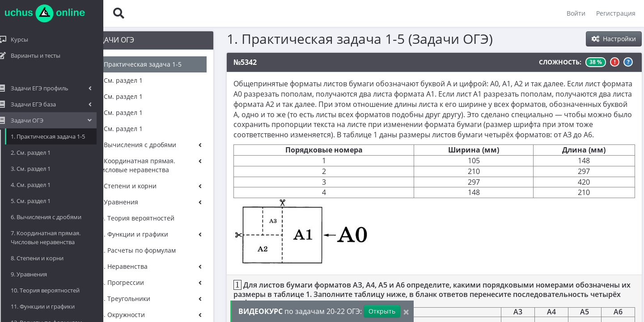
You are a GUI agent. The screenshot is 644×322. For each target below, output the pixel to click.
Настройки (614, 39)
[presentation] (199, 285)
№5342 (207, 62)
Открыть (382, 311)
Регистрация (615, 13)
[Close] (406, 311)
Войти (576, 13)
